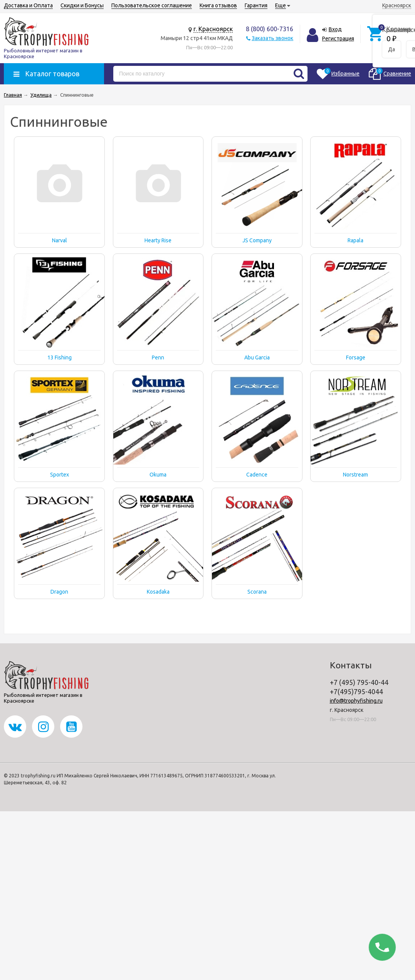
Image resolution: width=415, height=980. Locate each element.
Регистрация (338, 39)
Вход (335, 29)
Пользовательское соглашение (152, 5)
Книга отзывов (218, 5)
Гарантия (256, 5)
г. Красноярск (213, 29)
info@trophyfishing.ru (356, 701)
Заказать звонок (272, 38)
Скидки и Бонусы (82, 5)
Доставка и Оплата (28, 5)
